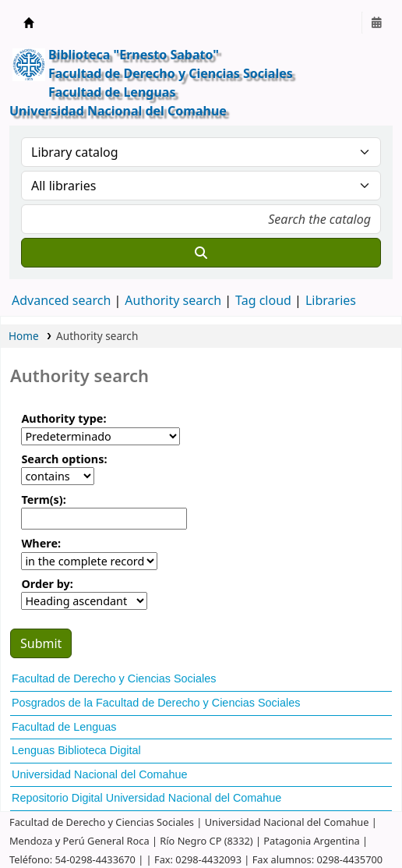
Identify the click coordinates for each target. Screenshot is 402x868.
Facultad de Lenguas (64, 727)
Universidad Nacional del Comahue (100, 774)
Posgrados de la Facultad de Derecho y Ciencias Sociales (156, 703)
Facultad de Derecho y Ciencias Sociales (114, 678)
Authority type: (63, 418)
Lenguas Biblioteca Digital (76, 750)
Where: (41, 543)
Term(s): (43, 500)
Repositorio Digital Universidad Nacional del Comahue (146, 798)
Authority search (173, 300)
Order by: (47, 584)
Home (24, 336)
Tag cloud (263, 300)
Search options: (64, 459)
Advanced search (61, 300)
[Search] (201, 253)
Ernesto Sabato (29, 23)
